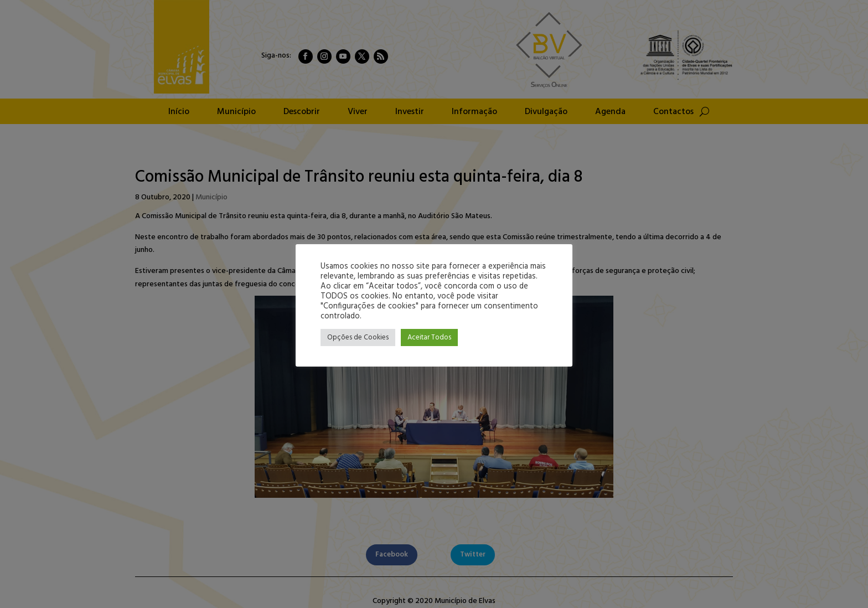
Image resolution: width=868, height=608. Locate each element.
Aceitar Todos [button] (429, 338)
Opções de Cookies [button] (358, 338)
